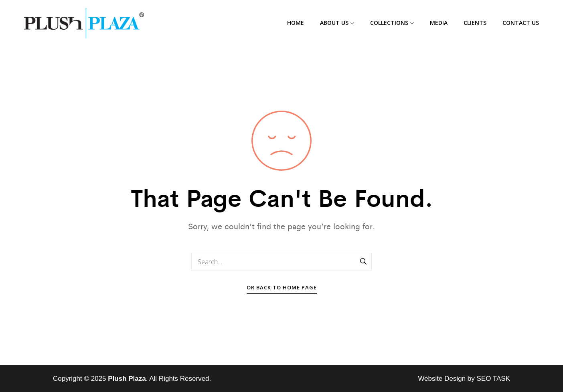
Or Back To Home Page (282, 287)
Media (439, 23)
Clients (475, 23)
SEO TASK (493, 379)
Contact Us (521, 23)
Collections (392, 23)
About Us (337, 23)
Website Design (442, 379)
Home (296, 23)
